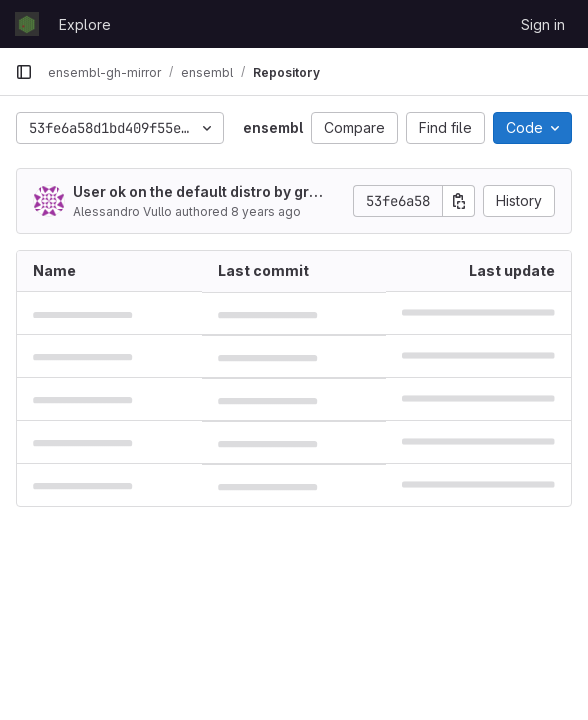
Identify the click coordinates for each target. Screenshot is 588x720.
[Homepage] (27, 24)
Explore (85, 24)
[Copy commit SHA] (459, 201)
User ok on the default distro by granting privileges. (200, 192)
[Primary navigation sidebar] (24, 72)
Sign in (543, 24)
